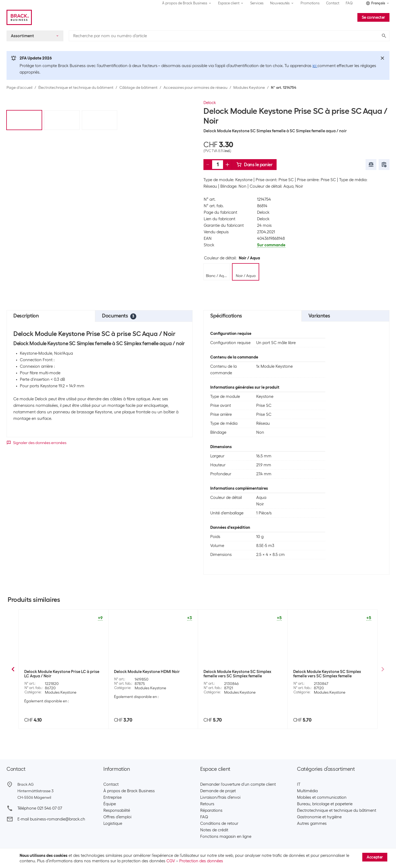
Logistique (113, 823)
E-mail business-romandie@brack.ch (51, 819)
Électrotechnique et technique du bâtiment (76, 87)
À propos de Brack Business (129, 791)
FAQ (349, 3)
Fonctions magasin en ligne (226, 836)
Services (257, 3)
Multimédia (307, 791)
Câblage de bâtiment (138, 87)
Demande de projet (218, 791)
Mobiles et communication (322, 797)
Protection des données (201, 861)
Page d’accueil (19, 87)
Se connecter (373, 17)
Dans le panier (254, 165)
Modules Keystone (249, 87)
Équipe (110, 804)
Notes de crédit (214, 830)
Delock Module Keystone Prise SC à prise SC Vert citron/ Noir (331, 674)
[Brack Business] (19, 17)
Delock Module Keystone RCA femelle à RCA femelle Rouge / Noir (61, 674)
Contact (333, 3)
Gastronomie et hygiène (319, 817)
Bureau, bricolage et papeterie (325, 804)
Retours (207, 804)
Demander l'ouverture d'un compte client (238, 784)
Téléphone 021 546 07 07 (40, 808)
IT (299, 784)
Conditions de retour (219, 823)
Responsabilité (117, 810)
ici (315, 66)
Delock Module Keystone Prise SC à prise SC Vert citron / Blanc (241, 674)
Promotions (310, 3)
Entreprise (112, 797)
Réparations (211, 810)
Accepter (375, 857)
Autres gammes (312, 823)
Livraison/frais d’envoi (220, 797)
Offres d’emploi (117, 817)
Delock (210, 103)
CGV (171, 861)
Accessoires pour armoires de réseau (195, 87)
